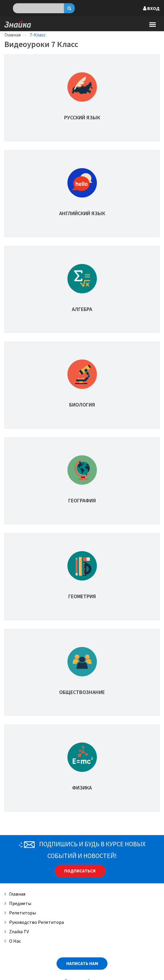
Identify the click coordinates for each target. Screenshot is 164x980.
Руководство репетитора (34, 922)
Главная (13, 35)
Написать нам (82, 963)
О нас (13, 941)
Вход (151, 8)
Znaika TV (17, 931)
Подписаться (80, 871)
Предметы (18, 903)
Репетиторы (20, 913)
